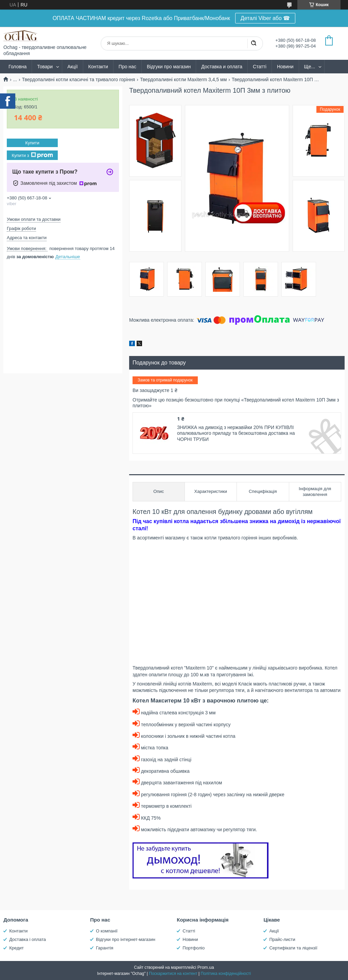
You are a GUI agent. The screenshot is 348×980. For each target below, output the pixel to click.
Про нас (127, 67)
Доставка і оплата (28, 939)
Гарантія (105, 948)
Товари (45, 67)
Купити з (32, 155)
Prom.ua (206, 967)
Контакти (98, 67)
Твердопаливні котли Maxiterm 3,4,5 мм (183, 79)
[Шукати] (254, 43)
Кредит (16, 948)
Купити (32, 143)
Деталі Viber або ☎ (265, 18)
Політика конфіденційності (226, 974)
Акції (72, 67)
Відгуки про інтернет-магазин (126, 939)
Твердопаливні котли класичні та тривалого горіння (79, 79)
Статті (260, 67)
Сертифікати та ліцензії (293, 948)
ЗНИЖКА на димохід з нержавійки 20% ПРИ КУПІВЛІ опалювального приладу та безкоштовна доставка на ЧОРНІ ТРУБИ (236, 433)
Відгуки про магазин (169, 67)
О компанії (107, 931)
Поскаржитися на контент (173, 974)
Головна (18, 67)
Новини (285, 67)
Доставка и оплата (222, 67)
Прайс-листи (282, 939)
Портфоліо (194, 948)
